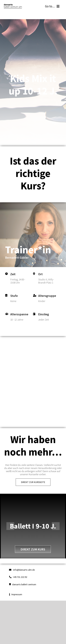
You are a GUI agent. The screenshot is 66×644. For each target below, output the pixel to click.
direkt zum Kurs (33, 549)
